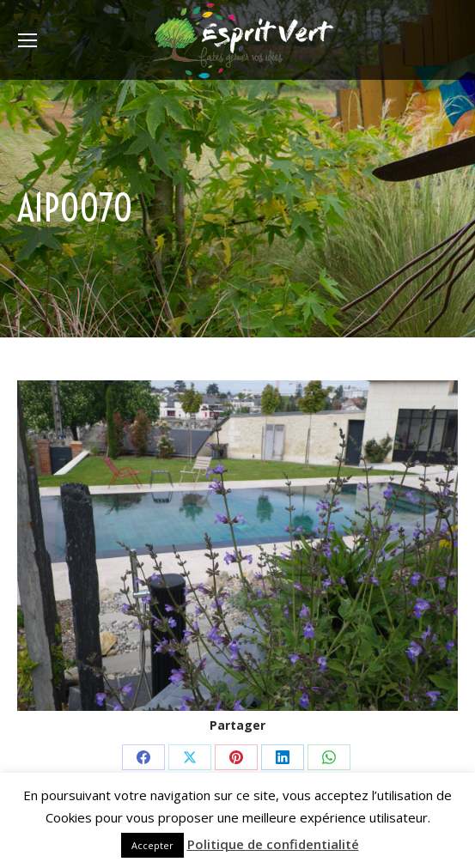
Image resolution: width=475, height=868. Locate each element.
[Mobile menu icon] (27, 40)
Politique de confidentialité (273, 844)
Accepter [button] (152, 845)
